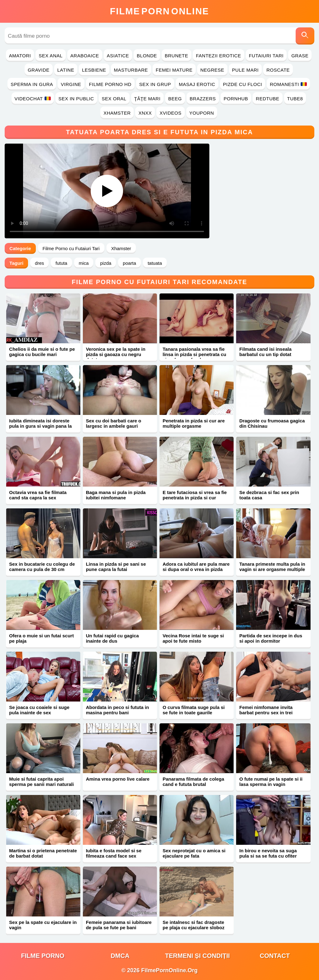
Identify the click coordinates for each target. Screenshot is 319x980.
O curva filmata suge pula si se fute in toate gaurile (194, 710)
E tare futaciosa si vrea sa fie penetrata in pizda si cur (195, 495)
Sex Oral (114, 99)
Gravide (39, 70)
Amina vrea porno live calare (118, 779)
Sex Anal (51, 56)
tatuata (155, 263)
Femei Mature (174, 70)
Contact (275, 956)
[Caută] (305, 36)
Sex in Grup (155, 84)
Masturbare (131, 70)
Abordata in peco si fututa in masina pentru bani (118, 710)
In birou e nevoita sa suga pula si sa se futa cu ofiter (268, 853)
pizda (106, 263)
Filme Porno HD (110, 84)
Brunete (176, 56)
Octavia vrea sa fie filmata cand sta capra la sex (38, 495)
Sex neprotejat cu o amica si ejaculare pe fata (194, 853)
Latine (66, 70)
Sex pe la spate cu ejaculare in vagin (43, 925)
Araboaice (85, 56)
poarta (129, 263)
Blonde (147, 56)
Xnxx (145, 113)
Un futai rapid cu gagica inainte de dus (112, 638)
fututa (61, 263)
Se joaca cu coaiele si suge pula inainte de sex (39, 710)
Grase (300, 56)
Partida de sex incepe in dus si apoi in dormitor (271, 638)
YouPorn (202, 113)
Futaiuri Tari (266, 56)
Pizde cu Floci (243, 84)
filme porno (43, 956)
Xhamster (117, 113)
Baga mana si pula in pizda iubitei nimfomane (116, 495)
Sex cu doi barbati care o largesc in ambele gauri (114, 423)
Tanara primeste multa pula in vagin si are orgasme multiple (272, 567)
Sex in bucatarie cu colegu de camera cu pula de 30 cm (42, 567)
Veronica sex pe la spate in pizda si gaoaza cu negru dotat (116, 354)
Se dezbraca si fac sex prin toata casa (269, 495)
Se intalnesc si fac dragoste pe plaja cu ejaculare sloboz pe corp (193, 928)
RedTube (267, 99)
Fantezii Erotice (219, 56)
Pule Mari (245, 70)
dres (39, 263)
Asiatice (118, 56)
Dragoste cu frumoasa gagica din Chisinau (272, 423)
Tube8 (295, 99)
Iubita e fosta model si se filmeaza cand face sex (114, 853)
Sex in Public (76, 99)
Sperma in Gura (32, 84)
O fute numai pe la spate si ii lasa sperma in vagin (271, 782)
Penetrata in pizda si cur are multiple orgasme (194, 423)
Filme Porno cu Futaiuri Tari (71, 248)
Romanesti (288, 84)
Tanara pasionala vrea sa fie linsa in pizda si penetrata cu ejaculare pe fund (194, 354)
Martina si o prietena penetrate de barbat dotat (43, 853)
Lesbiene (94, 70)
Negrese (212, 70)
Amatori (20, 56)
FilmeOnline (159, 11)
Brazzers (203, 99)
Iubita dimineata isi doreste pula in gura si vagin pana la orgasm (40, 426)
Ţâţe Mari (148, 99)
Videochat (33, 99)
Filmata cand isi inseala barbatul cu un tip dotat (265, 352)
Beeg (175, 99)
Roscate (278, 70)
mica (84, 263)
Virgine (71, 84)
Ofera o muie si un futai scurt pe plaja (41, 638)
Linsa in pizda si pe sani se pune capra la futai (116, 567)
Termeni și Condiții (198, 956)
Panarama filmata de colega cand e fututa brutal (193, 782)
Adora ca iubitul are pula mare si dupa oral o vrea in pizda (196, 567)
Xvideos (170, 113)
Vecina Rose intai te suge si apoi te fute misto (193, 638)
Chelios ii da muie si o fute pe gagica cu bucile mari (42, 352)
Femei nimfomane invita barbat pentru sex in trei (266, 710)
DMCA (120, 956)
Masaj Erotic (197, 84)
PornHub (236, 99)
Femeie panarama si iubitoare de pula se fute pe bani (119, 925)
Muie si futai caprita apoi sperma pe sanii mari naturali (41, 782)
